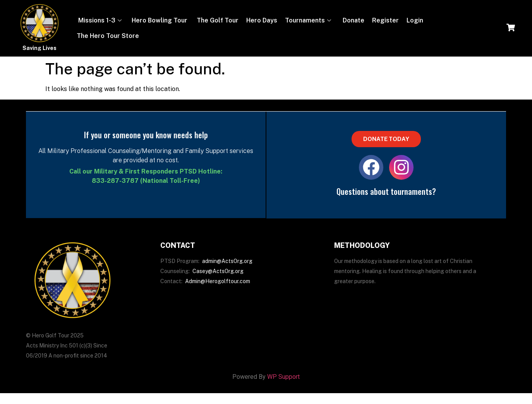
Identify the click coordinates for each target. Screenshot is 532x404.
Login (415, 20)
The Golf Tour (217, 20)
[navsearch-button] (511, 28)
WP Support (283, 380)
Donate (353, 20)
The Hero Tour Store (108, 36)
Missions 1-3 (99, 20)
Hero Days (262, 20)
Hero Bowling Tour (160, 20)
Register (385, 20)
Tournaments (308, 20)
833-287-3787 (115, 181)
